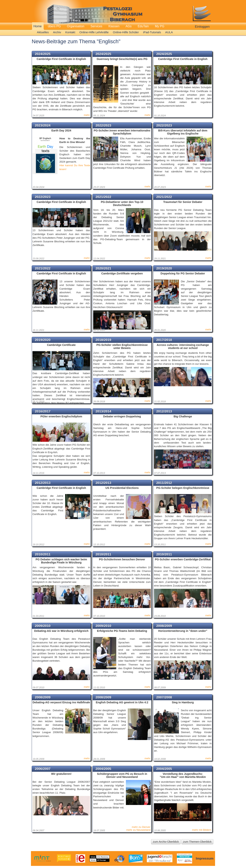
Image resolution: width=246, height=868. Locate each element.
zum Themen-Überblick (197, 842)
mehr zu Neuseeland (138, 830)
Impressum (205, 858)
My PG (160, 26)
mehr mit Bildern (202, 830)
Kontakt (70, 32)
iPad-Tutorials (152, 32)
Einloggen (202, 27)
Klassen (114, 26)
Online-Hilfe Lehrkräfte (94, 32)
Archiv (57, 32)
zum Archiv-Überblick (166, 842)
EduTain (143, 26)
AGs (128, 26)
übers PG (54, 26)
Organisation (76, 26)
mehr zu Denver (141, 827)
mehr (87, 115)
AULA (169, 32)
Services (96, 26)
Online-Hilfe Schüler (126, 32)
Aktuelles (43, 32)
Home (38, 26)
